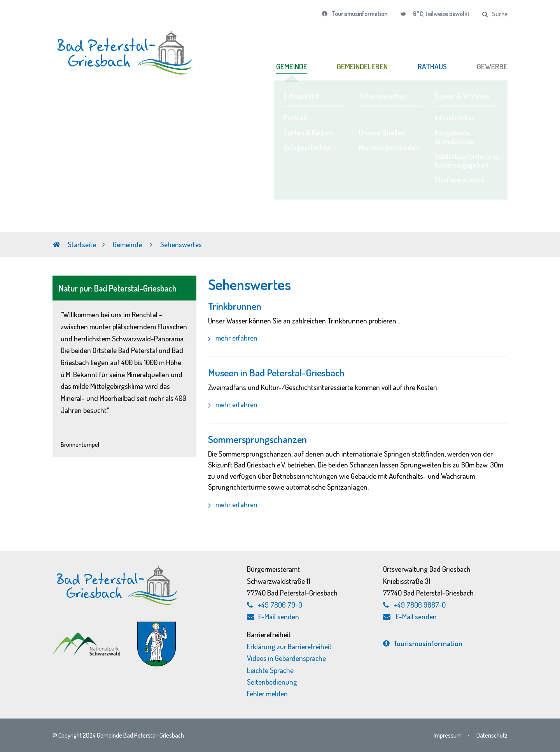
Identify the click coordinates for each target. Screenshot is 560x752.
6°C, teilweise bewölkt (441, 14)
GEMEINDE (292, 66)
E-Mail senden (273, 616)
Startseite (74, 244)
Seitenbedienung (272, 682)
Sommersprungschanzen (257, 439)
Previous (6, 169)
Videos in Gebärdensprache (286, 658)
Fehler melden (267, 693)
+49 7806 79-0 (280, 605)
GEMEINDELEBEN (362, 66)
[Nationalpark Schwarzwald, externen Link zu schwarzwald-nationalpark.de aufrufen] (87, 637)
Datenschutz (492, 735)
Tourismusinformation (355, 14)
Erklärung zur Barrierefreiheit (289, 646)
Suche (495, 14)
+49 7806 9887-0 (420, 605)
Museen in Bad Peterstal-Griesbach (276, 372)
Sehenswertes (181, 244)
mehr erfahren (236, 338)
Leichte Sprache (270, 670)
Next (554, 169)
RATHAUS (432, 66)
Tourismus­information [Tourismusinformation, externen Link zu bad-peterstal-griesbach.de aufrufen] (423, 643)
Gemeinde (128, 244)
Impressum (448, 735)
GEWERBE (492, 66)
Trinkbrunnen (235, 306)
